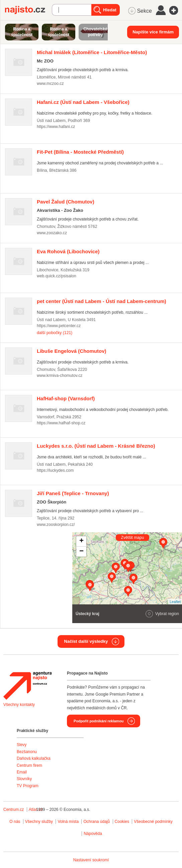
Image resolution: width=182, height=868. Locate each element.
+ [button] (81, 541)
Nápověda (93, 834)
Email (22, 772)
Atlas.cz (36, 810)
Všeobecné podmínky (153, 822)
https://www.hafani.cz (56, 127)
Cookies (122, 822)
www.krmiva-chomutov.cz (60, 376)
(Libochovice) (68, 251)
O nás (15, 822)
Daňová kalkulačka (34, 758)
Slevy (22, 745)
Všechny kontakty (19, 705)
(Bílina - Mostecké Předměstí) (80, 152)
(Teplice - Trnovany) (73, 493)
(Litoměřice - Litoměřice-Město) (92, 52)
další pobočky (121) (55, 333)
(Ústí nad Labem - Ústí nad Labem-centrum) (102, 301)
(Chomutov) (66, 202)
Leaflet (175, 602)
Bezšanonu (27, 752)
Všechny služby (40, 822)
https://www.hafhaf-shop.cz (61, 423)
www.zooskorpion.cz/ (56, 525)
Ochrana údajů (97, 822)
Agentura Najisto (27, 686)
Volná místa (68, 822)
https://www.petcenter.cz (59, 326)
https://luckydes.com (55, 470)
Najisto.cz (28, 10)
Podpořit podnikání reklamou (99, 721)
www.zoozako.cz (52, 233)
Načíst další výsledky (86, 641)
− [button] (81, 552)
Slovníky (24, 779)
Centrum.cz (14, 810)
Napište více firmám (153, 32)
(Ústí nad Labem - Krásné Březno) (96, 446)
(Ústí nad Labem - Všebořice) (83, 102)
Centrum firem (29, 765)
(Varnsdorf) (66, 398)
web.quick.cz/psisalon (57, 276)
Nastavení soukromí (91, 860)
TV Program (28, 786)
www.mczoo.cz (50, 84)
